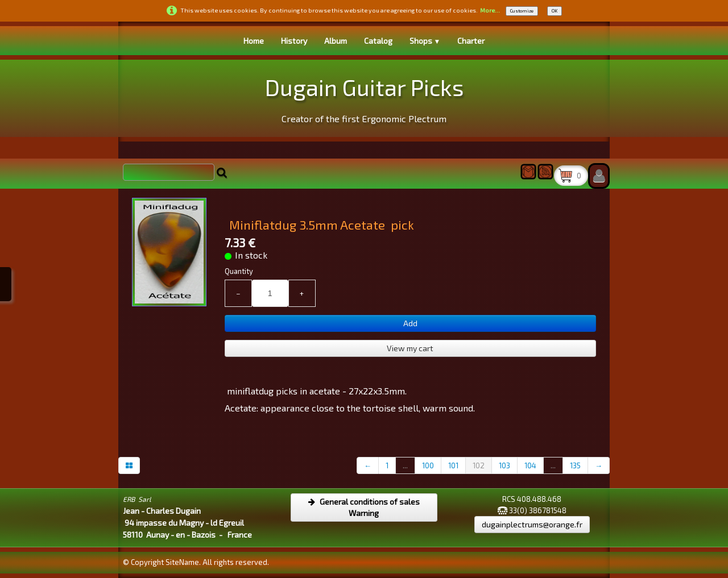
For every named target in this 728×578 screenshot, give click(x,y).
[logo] (364, 97)
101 (453, 465)
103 (504, 465)
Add (410, 323)
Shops (425, 41)
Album (336, 41)
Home (254, 41)
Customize (522, 11)
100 (428, 465)
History (294, 41)
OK (555, 11)
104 (530, 465)
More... (490, 10)
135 (575, 465)
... (405, 465)
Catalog (378, 41)
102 (479, 465)
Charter (471, 41)
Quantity (239, 271)
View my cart (410, 348)
